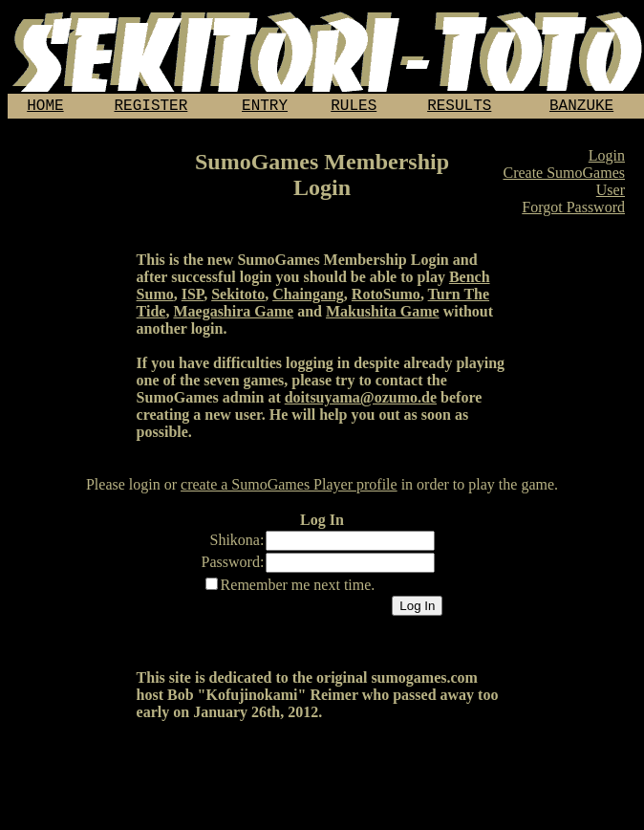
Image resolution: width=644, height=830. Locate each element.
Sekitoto (238, 298)
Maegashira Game (233, 315)
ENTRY (265, 108)
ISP (193, 298)
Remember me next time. (298, 589)
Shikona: (237, 544)
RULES (354, 108)
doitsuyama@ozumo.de (361, 401)
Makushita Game (383, 315)
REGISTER (151, 108)
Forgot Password (573, 211)
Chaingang (308, 298)
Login (607, 159)
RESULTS (459, 108)
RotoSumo (386, 298)
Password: (233, 566)
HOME (45, 108)
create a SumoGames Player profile (289, 488)
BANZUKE (581, 108)
